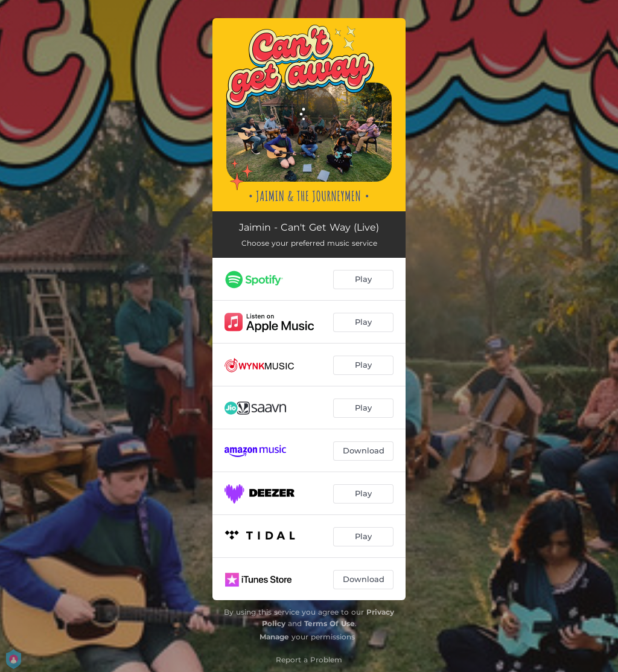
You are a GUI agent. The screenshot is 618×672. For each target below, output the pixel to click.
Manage (274, 637)
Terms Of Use (330, 623)
